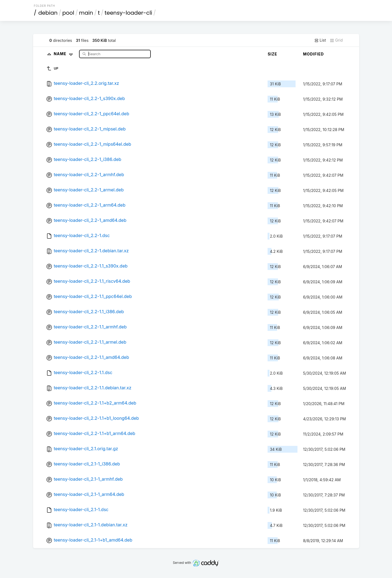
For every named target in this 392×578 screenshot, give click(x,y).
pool (68, 13)
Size (272, 54)
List (320, 40)
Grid (336, 40)
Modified (313, 54)
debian (48, 13)
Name (65, 54)
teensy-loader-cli (128, 13)
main (86, 13)
